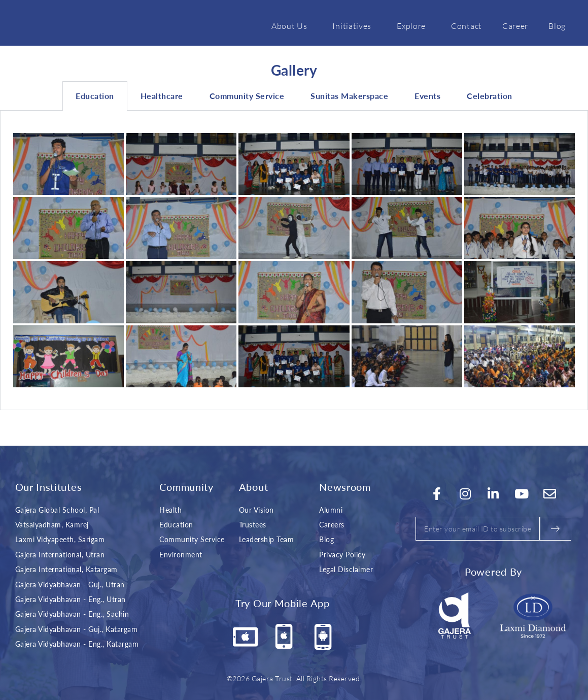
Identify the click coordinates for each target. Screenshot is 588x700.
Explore (414, 25)
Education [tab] (95, 96)
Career (515, 25)
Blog (557, 25)
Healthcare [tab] (162, 96)
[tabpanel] (294, 260)
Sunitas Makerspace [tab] (349, 96)
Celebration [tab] (490, 96)
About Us (292, 25)
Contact (466, 25)
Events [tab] (427, 96)
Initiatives (354, 25)
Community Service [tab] (247, 96)
